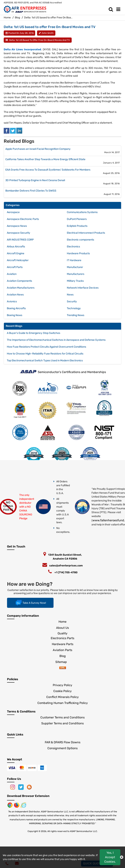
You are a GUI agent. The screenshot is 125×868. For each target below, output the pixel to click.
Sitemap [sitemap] (63, 662)
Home (62, 622)
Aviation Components (19, 281)
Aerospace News (17, 226)
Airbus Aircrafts (16, 247)
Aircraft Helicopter (18, 260)
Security (72, 301)
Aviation (12, 274)
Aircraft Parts (15, 267)
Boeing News (15, 315)
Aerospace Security (19, 233)
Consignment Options (62, 748)
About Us (62, 628)
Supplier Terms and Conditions (62, 723)
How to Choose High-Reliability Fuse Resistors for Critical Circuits (45, 354)
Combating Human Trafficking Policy (63, 703)
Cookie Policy (62, 691)
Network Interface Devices (83, 288)
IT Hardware (74, 260)
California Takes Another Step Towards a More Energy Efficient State (45, 159)
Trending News (76, 315)
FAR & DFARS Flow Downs (63, 742)
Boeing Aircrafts (16, 308)
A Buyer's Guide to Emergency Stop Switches (34, 333)
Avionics (12, 301)
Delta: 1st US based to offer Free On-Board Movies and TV (39, 40)
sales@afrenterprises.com (66, 566)
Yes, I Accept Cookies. (110, 857)
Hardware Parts (63, 644)
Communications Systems (82, 212)
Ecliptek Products (77, 226)
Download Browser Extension (28, 796)
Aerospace (13, 212)
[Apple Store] (10, 805)
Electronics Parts (62, 638)
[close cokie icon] (122, 857)
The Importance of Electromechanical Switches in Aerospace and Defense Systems (56, 340)
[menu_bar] (119, 9)
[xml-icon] (63, 668)
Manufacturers (76, 274)
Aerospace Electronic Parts (23, 219)
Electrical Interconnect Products (86, 233)
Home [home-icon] (7, 18)
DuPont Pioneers (77, 219)
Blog (17, 18)
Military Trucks (75, 281)
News (70, 295)
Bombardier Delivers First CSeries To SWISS (31, 191)
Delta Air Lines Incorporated (22, 49)
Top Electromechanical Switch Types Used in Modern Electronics (45, 361)
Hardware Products (78, 253)
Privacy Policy (62, 685)
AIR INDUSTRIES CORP (20, 240)
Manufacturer (75, 267)
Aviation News (15, 295)
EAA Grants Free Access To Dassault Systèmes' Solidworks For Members (48, 170)
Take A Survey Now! (30, 603)
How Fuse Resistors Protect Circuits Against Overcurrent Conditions (46, 347)
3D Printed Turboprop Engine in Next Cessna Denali (35, 180)
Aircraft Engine (16, 253)
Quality (62, 633)
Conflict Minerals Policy (62, 697)
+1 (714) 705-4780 (66, 572)
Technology (74, 308)
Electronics (73, 247)
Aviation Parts (62, 650)
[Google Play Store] (17, 805)
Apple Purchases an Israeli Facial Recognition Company (38, 149)
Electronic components (80, 240)
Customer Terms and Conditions (62, 717)
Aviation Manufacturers (21, 288)
